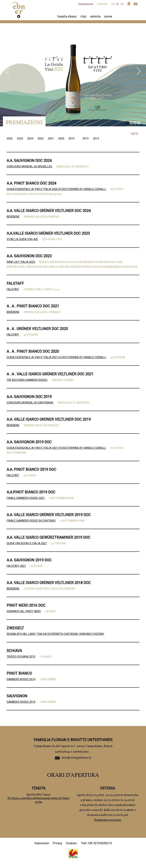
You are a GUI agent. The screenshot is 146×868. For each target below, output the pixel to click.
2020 (62, 138)
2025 (20, 138)
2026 (10, 138)
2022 (41, 138)
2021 (51, 138)
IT (117, 4)
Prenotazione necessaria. (108, 820)
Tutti (134, 134)
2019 (72, 138)
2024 (31, 138)
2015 (86, 138)
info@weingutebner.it (76, 758)
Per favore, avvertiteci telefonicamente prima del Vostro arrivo (39, 800)
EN (122, 4)
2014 (96, 138)
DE (113, 4)
